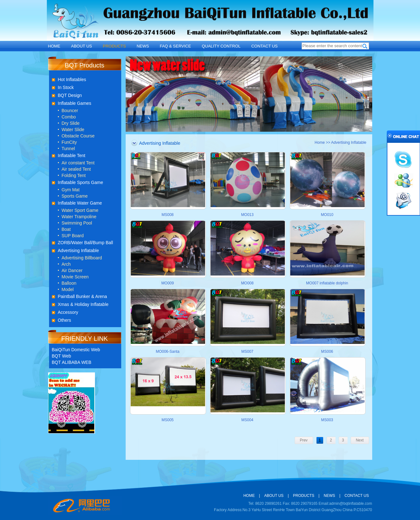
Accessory (68, 312)
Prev (304, 440)
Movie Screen (75, 277)
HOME (54, 46)
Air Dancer (72, 270)
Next (360, 440)
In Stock (66, 87)
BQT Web (62, 356)
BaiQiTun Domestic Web (76, 350)
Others (65, 320)
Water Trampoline (79, 217)
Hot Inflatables (72, 79)
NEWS (143, 46)
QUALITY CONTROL (221, 46)
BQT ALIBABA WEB (72, 362)
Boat (66, 229)
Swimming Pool (77, 223)
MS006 (327, 352)
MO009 (168, 283)
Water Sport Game (80, 210)
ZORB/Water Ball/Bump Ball (86, 243)
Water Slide (73, 130)
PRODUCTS (114, 46)
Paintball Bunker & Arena (83, 296)
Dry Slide (71, 123)
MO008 (247, 283)
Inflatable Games (75, 103)
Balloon (69, 283)
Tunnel (68, 149)
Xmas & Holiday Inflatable (83, 304)
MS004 (247, 420)
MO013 (247, 215)
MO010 (327, 215)
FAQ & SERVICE (176, 46)
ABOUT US (82, 46)
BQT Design (70, 95)
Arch (66, 264)
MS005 (167, 420)
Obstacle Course (78, 136)
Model (68, 289)
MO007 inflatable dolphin (327, 283)
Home (320, 143)
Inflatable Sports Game (81, 182)
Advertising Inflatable (78, 250)
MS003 (327, 420)
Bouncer (70, 111)
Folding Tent (74, 175)
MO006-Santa (168, 352)
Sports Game (75, 196)
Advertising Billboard (82, 258)
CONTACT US (264, 46)
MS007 (247, 352)
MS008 (167, 215)
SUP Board (73, 236)
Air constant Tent (78, 163)
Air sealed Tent (76, 169)
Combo (69, 117)
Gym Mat (71, 190)
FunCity (69, 142)
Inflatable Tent (72, 155)
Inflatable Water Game (80, 203)
